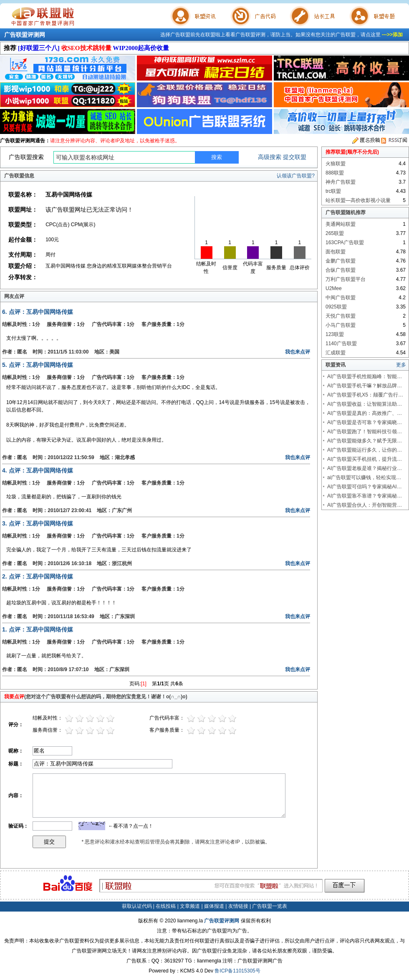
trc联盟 (333, 191)
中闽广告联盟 (341, 298)
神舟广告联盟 (341, 182)
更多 (401, 365)
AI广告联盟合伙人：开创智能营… (365, 505)
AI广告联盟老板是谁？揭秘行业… (365, 468)
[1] (144, 684)
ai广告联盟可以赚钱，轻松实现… (364, 477)
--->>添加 (392, 35)
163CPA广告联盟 (345, 242)
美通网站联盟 (341, 224)
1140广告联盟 (341, 344)
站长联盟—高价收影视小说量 (358, 200)
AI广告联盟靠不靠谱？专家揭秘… (365, 496)
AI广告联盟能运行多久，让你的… (365, 450)
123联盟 (335, 334)
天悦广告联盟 (341, 316)
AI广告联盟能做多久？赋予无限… (365, 441)
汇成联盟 (336, 353)
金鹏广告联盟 (341, 261)
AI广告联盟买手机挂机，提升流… (365, 459)
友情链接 (238, 906)
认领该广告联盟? (296, 176)
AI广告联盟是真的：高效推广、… (365, 413)
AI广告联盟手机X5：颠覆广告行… (365, 395)
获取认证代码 (137, 906)
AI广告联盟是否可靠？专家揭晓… (365, 422)
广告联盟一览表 (270, 906)
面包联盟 (336, 252)
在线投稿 (166, 906)
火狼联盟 (336, 164)
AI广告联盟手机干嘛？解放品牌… (365, 386)
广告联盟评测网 (25, 35)
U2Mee (334, 288)
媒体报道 (214, 906)
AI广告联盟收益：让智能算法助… (365, 404)
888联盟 (335, 173)
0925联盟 (336, 307)
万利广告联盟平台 (346, 279)
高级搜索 (270, 157)
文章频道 (190, 906)
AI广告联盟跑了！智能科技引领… (365, 432)
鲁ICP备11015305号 (237, 971)
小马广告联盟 (341, 325)
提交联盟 (295, 157)
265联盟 (335, 233)
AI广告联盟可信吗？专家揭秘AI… (365, 487)
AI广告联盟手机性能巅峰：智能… (365, 376)
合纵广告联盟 (341, 270)
